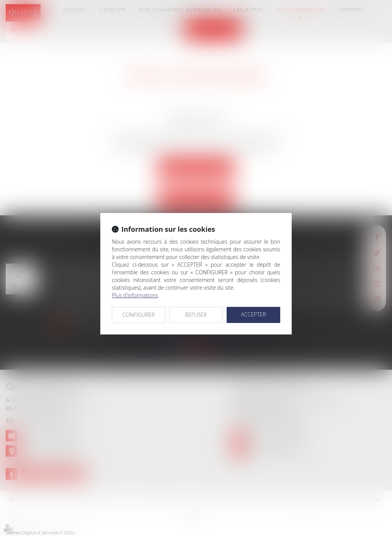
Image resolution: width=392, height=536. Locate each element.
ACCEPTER (253, 314)
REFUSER (196, 315)
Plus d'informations (135, 295)
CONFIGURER (139, 315)
